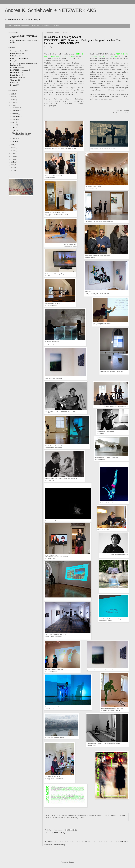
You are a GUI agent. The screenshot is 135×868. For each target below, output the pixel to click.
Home (87, 841)
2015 (13, 162)
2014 (13, 165)
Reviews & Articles (16, 78)
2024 (13, 100)
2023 (13, 103)
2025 (13, 97)
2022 (13, 105)
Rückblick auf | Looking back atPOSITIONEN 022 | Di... (22, 134)
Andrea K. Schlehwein (22, 26)
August (15, 119)
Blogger (71, 862)
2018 (13, 153)
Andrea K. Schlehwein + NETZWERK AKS (51, 10)
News (12, 61)
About (9, 26)
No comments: (58, 830)
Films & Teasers (16, 54)
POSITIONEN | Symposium (62, 833)
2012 (13, 171)
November (16, 111)
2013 (13, 168)
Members (36, 26)
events (52, 833)
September (16, 116)
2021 (13, 145)
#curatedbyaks (13, 33)
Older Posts (124, 841)
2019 (13, 151)
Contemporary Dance (17, 51)
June (14, 125)
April (14, 131)
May (14, 128)
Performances (15, 73)
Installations (14, 56)
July (14, 122)
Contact (56, 26)
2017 (13, 156)
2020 (13, 148)
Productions (46, 26)
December (16, 108)
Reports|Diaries (15, 75)
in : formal (14, 85)
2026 (13, 94)
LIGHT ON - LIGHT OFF (18, 58)
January (15, 141)
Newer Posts (49, 841)
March (15, 138)
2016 (13, 159)
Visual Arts (14, 80)
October (15, 114)
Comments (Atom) (59, 845)
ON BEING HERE (16, 68)
